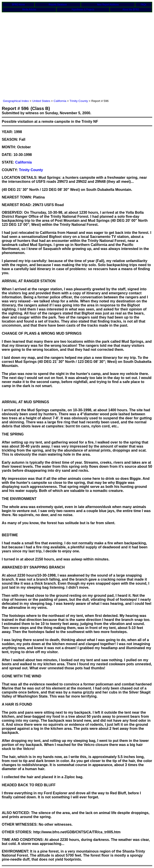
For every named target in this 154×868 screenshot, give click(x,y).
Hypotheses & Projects (83, 10)
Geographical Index (16, 101)
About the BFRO (131, 10)
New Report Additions (108, 5)
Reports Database (58, 5)
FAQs (143, 5)
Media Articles (29, 10)
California (60, 101)
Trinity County (79, 101)
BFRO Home (18, 5)
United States (41, 101)
